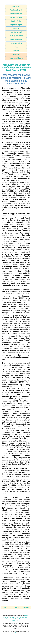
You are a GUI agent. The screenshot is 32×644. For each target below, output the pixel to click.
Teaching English (16, 43)
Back (6, 607)
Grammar (16, 28)
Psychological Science (16, 58)
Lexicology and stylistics (16, 36)
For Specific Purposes (16, 25)
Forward (26, 607)
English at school (16, 17)
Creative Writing (16, 21)
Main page (16, 6)
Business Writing (16, 14)
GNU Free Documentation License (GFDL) (20, 620)
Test (16, 47)
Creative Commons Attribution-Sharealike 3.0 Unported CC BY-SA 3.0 (16, 617)
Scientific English (16, 40)
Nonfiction (16, 54)
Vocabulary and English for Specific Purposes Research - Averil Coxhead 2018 (16, 68)
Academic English (16, 10)
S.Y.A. (16, 633)
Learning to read (16, 32)
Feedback (16, 51)
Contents (16, 607)
